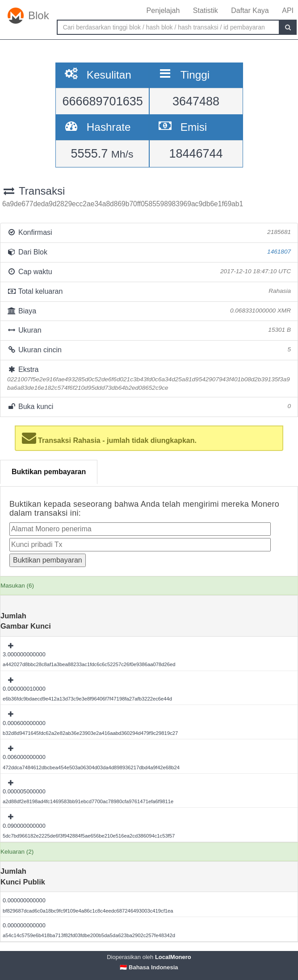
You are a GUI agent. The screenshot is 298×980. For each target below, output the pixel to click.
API (288, 10)
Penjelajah (163, 10)
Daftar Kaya (250, 10)
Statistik (206, 10)
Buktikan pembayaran (49, 472)
